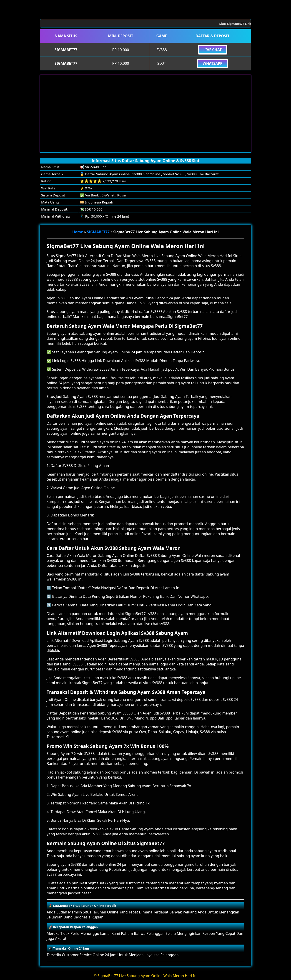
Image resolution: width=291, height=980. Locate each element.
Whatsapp (212, 63)
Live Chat (213, 50)
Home (78, 232)
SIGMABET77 (98, 232)
